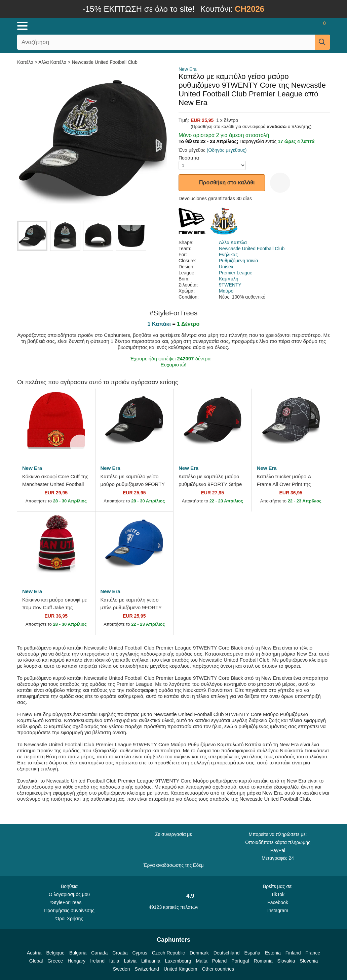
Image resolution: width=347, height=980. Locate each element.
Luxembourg (178, 961)
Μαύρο (226, 291)
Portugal (240, 961)
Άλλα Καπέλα (52, 62)
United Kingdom (181, 969)
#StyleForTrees (69, 902)
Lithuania (151, 961)
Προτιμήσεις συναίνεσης (69, 910)
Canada (99, 953)
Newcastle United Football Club (104, 62)
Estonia (273, 953)
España (252, 953)
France (313, 953)
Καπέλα (26, 62)
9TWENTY (230, 285)
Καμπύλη (228, 279)
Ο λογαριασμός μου (69, 894)
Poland (220, 961)
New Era (188, 69)
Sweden (122, 969)
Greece (55, 961)
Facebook (278, 902)
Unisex (226, 267)
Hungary (76, 961)
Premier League (236, 273)
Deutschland (227, 953)
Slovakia (286, 961)
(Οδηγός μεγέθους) (227, 150)
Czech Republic (168, 953)
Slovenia (309, 961)
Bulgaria (78, 953)
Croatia (120, 953)
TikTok (278, 894)
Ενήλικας (228, 255)
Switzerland (147, 969)
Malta (202, 961)
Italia (114, 961)
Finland (293, 953)
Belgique (55, 953)
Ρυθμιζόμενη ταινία (239, 261)
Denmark (199, 953)
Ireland (97, 961)
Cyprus (140, 953)
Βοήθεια (69, 886)
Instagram (278, 910)
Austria (34, 953)
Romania (263, 961)
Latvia (130, 961)
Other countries (218, 969)
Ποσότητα (189, 158)
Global (36, 961)
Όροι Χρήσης (69, 919)
